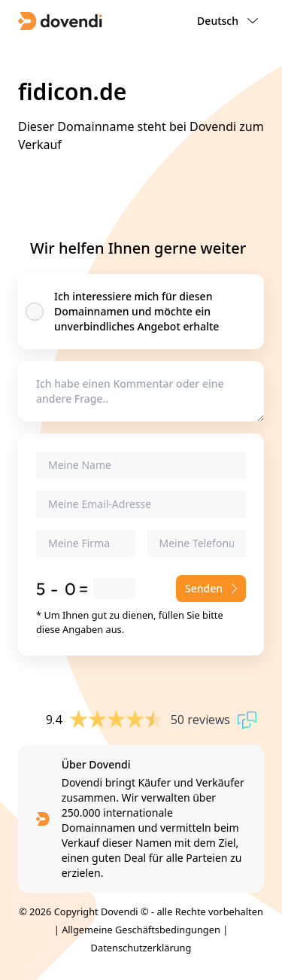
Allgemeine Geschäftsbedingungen (141, 930)
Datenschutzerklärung (141, 948)
